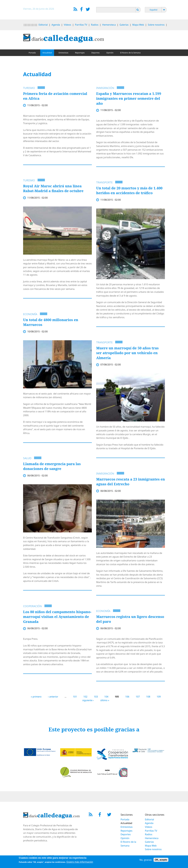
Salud (27, 458)
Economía (30, 314)
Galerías (124, 25)
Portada (32, 53)
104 (106, 697)
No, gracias (146, 860)
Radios (95, 25)
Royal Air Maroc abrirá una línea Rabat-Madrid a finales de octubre (53, 188)
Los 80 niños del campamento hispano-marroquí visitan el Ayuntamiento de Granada (57, 617)
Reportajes (80, 53)
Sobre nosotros (156, 25)
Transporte (104, 182)
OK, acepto (161, 860)
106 (127, 697)
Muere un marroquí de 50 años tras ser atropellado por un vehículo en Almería (127, 353)
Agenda (56, 25)
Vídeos (68, 25)
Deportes (95, 53)
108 (148, 697)
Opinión (110, 53)
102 (85, 697)
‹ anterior (53, 697)
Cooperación (32, 606)
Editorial (43, 25)
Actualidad (47, 53)
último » (105, 700)
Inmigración (105, 88)
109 (159, 697)
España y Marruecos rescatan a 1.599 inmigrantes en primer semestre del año (129, 98)
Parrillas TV (81, 25)
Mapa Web (138, 25)
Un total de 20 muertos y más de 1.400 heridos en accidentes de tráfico (129, 190)
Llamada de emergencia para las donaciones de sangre (52, 466)
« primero (36, 697)
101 (75, 697)
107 (138, 697)
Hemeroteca (109, 25)
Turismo (29, 88)
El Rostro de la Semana (130, 53)
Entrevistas (64, 53)
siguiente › (88, 700)
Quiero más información (80, 862)
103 (96, 697)
